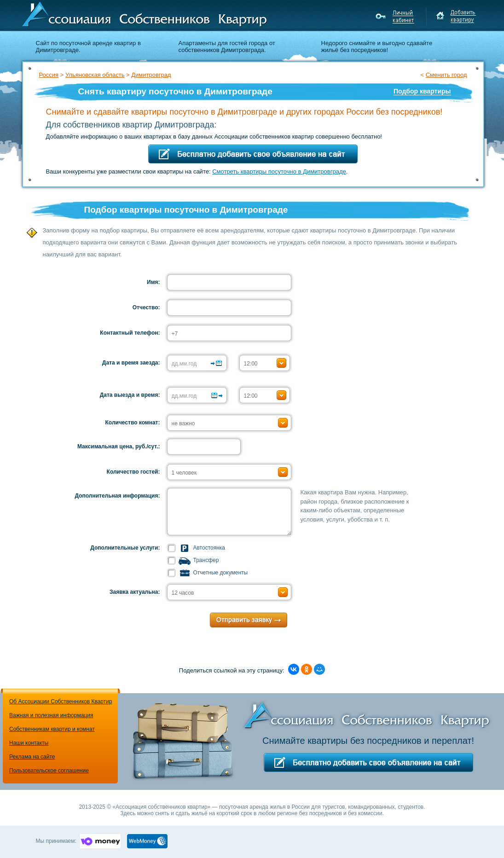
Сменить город (446, 75)
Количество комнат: (133, 423)
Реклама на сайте (32, 757)
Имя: (154, 282)
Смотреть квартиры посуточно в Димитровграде (279, 171)
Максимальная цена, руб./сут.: (119, 446)
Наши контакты (29, 743)
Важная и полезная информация (51, 715)
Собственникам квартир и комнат (52, 729)
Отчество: (146, 307)
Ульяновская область (95, 75)
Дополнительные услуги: (125, 548)
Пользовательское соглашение (49, 771)
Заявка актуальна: (135, 592)
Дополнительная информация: (118, 496)
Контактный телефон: (130, 333)
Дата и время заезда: (131, 363)
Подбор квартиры (422, 91)
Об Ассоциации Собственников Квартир (61, 701)
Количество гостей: (133, 472)
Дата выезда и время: (130, 395)
